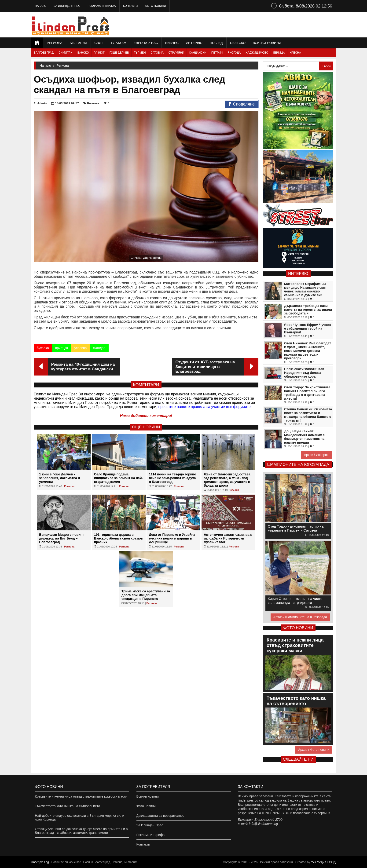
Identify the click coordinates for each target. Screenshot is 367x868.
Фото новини (155, 6)
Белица (279, 53)
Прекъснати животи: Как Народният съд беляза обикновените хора (304, 373)
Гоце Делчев (119, 53)
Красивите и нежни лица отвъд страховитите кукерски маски (81, 796)
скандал (99, 348)
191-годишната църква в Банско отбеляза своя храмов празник (118, 538)
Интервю (194, 43)
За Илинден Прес (67, 6)
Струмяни (176, 53)
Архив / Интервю (317, 455)
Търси (326, 66)
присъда (62, 348)
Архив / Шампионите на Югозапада (300, 617)
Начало (41, 6)
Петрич (217, 53)
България (78, 43)
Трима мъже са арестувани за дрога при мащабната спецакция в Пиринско (146, 595)
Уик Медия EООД (323, 862)
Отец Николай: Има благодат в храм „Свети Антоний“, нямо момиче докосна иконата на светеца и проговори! (308, 351)
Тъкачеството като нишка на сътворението (67, 806)
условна (81, 348)
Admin (40, 103)
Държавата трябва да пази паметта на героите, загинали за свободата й (308, 310)
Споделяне (242, 104)
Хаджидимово (257, 53)
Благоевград (44, 53)
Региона (55, 43)
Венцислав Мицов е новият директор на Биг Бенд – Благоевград (61, 538)
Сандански (198, 53)
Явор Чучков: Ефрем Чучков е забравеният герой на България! (307, 328)
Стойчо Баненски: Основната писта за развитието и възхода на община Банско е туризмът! (308, 415)
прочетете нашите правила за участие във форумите (205, 407)
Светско (238, 43)
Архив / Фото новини (314, 750)
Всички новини (267, 43)
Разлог (99, 53)
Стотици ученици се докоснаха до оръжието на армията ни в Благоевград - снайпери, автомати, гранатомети (81, 831)
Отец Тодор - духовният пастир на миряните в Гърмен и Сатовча (296, 528)
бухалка (43, 348)
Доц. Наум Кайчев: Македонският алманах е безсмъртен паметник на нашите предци (304, 437)
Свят (99, 43)
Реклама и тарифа (102, 6)
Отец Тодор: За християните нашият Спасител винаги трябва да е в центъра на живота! (307, 393)
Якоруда (234, 53)
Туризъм (118, 43)
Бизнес (172, 43)
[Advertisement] (250, 25)
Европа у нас (146, 43)
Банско (83, 53)
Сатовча (157, 53)
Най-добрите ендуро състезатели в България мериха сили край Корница (79, 817)
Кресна (295, 53)
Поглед (216, 43)
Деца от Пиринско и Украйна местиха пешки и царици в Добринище (172, 538)
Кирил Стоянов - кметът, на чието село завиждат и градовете (295, 601)
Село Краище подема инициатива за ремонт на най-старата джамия (118, 478)
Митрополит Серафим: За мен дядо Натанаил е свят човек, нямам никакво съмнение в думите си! (305, 289)
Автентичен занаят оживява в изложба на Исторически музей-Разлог (228, 538)
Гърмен (140, 53)
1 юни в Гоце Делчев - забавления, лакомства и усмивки (59, 478)
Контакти (130, 6)
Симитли (65, 53)
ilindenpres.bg (40, 862)
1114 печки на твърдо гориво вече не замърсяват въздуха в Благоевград (172, 478)
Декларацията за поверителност (161, 816)
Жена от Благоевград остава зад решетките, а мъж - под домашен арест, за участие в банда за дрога (227, 480)
